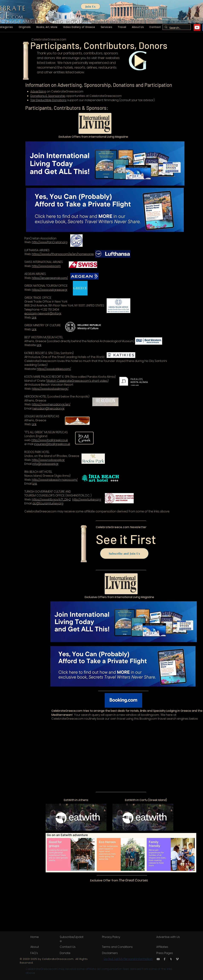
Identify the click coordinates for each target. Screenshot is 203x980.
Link (34, 318)
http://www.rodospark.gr (48, 460)
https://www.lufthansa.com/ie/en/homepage (63, 254)
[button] (25, 27)
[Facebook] (165, 959)
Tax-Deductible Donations (48, 100)
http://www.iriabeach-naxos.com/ (55, 480)
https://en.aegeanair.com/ (50, 278)
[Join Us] (90, 6)
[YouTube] (197, 27)
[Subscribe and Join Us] (124, 553)
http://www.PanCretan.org (50, 242)
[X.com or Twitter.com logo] (171, 959)
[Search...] (176, 28)
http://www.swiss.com (46, 266)
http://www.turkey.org (87, 500)
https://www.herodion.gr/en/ (51, 404)
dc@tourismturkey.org (48, 503)
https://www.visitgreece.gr (50, 290)
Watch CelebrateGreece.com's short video (77, 381)
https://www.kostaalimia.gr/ (50, 389)
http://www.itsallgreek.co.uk (50, 440)
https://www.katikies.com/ (54, 369)
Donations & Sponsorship (48, 96)
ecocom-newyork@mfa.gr (43, 313)
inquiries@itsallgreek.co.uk (52, 444)
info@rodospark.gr (45, 464)
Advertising (38, 91)
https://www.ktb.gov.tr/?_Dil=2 (51, 500)
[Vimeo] (177, 959)
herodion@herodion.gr (48, 409)
